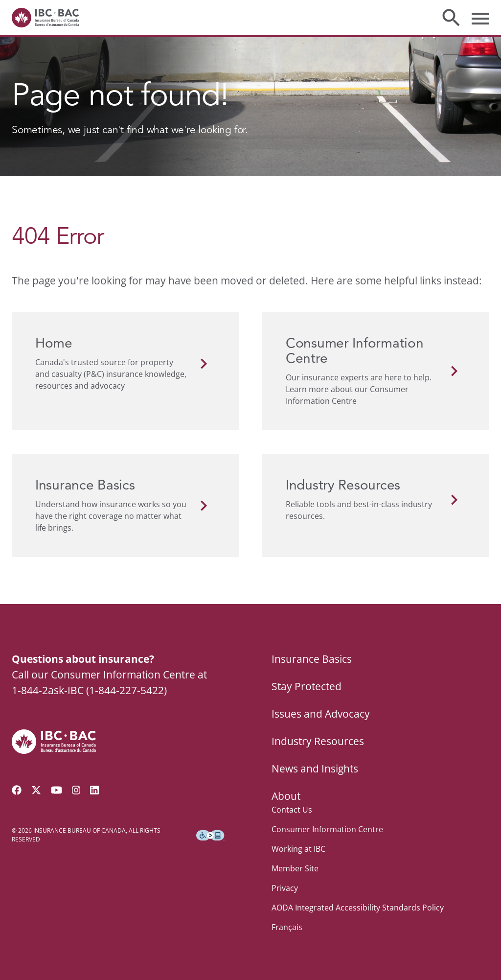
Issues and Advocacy (321, 714)
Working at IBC (298, 849)
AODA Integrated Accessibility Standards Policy (358, 908)
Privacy (285, 888)
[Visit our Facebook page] (17, 790)
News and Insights (315, 769)
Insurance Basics (312, 659)
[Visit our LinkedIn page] (94, 790)
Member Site (295, 868)
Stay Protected (307, 686)
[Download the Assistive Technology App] (210, 836)
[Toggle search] (451, 18)
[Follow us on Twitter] (36, 790)
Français (287, 927)
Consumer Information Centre (327, 829)
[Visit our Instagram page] (76, 790)
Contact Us (292, 810)
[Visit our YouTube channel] (57, 790)
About (286, 796)
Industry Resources (318, 741)
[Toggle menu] (480, 18)
